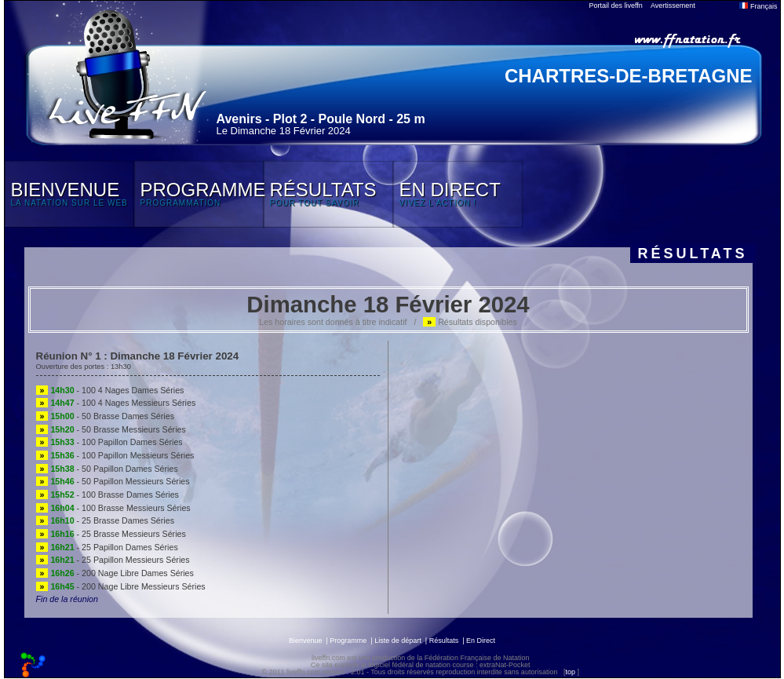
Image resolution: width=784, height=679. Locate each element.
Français (758, 6)
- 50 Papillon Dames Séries (107, 469)
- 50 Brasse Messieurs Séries (111, 429)
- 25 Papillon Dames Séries (107, 547)
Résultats (444, 641)
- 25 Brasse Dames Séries (105, 520)
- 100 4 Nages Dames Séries (110, 390)
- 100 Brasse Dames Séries (108, 495)
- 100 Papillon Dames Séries (109, 442)
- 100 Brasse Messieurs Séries (113, 508)
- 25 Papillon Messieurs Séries (113, 560)
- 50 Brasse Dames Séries (105, 416)
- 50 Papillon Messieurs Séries (113, 481)
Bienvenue (306, 641)
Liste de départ (398, 641)
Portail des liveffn (616, 5)
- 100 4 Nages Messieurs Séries (116, 403)
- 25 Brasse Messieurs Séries (111, 534)
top (570, 672)
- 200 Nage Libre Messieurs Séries (121, 586)
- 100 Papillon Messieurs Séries (115, 455)
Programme (348, 641)
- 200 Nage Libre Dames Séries (115, 573)
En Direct (481, 641)
